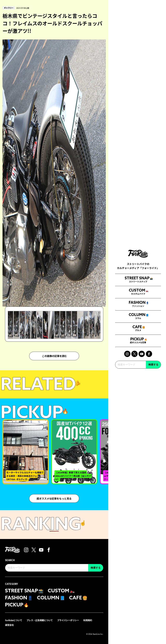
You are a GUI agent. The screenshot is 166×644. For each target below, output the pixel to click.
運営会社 (9, 625)
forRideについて (14, 620)
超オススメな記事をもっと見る (54, 498)
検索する (153, 360)
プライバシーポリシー (68, 620)
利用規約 (88, 620)
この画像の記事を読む (54, 356)
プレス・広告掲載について (40, 620)
